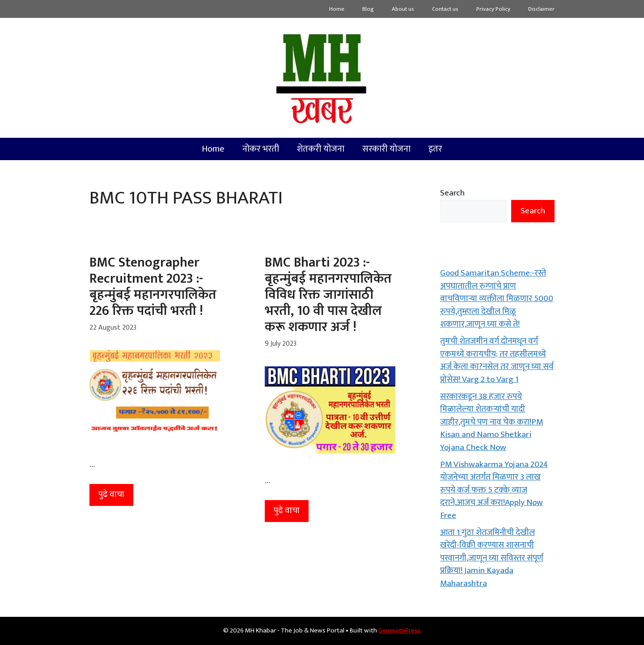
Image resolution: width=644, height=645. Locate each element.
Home (337, 9)
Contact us (445, 9)
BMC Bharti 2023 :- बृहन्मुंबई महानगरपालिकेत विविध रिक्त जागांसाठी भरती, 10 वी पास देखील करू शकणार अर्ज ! (328, 295)
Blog (368, 9)
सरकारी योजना (386, 149)
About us (403, 9)
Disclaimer (541, 9)
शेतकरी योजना (321, 149)
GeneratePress (400, 630)
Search (452, 193)
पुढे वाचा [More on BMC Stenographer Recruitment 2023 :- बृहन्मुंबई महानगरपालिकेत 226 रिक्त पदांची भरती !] (111, 494)
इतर (435, 149)
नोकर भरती (261, 149)
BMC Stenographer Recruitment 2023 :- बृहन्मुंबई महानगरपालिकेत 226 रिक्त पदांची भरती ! (153, 287)
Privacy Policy (493, 9)
